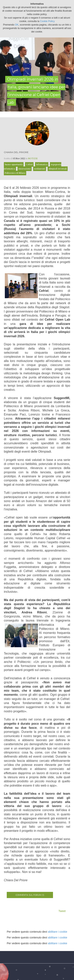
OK (17, 25)
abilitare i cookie (57, 932)
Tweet (62, 911)
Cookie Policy (47, 21)
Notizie (33, 158)
